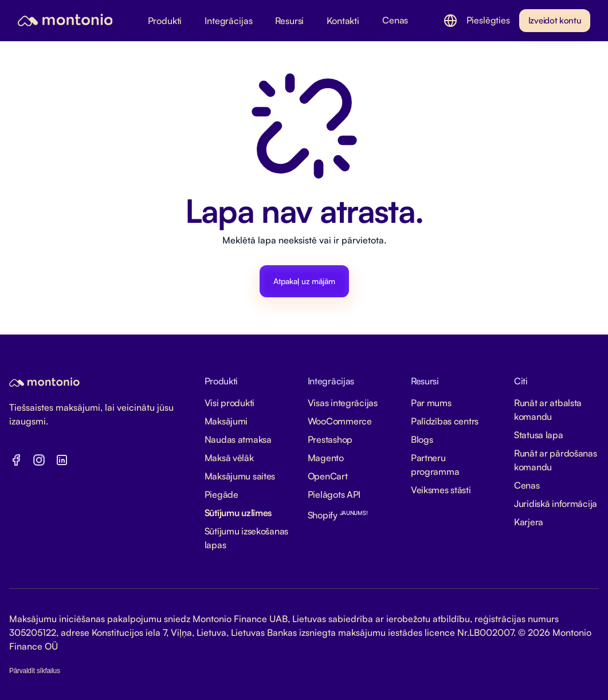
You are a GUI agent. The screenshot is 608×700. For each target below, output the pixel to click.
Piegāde (221, 494)
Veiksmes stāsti (441, 490)
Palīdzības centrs (445, 421)
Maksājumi (226, 421)
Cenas (527, 485)
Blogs (422, 439)
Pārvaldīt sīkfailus (35, 671)
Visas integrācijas (343, 403)
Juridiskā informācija (556, 504)
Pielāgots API (334, 494)
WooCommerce (340, 421)
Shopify (338, 515)
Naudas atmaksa (238, 439)
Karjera (529, 522)
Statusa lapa (539, 435)
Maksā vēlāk (229, 458)
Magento (326, 458)
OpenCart (328, 476)
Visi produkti (230, 403)
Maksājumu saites (240, 476)
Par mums (431, 403)
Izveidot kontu (555, 20)
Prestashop (330, 439)
